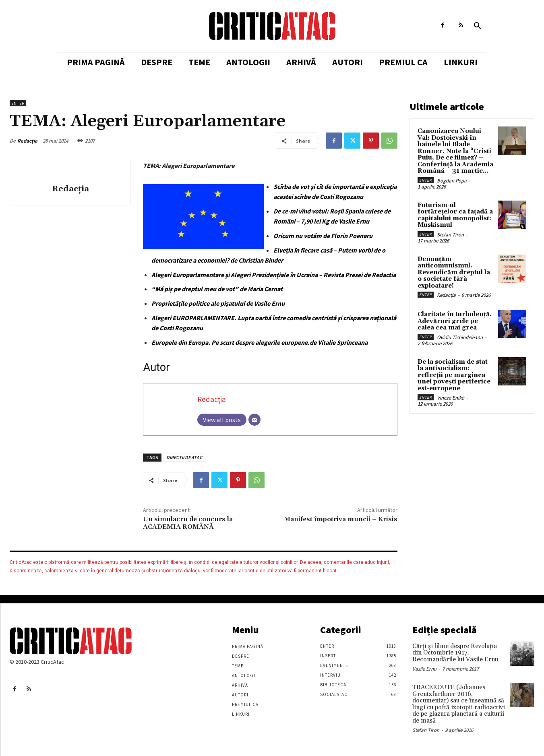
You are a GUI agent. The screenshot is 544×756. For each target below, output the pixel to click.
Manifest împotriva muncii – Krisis (341, 519)
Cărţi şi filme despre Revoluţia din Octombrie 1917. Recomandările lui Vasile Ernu (455, 653)
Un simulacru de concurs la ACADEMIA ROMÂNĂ (188, 523)
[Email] (254, 420)
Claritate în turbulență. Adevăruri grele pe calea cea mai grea (455, 321)
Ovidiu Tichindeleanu (460, 337)
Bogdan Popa (452, 181)
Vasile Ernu (424, 669)
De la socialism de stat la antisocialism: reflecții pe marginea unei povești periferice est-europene (454, 375)
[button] (478, 26)
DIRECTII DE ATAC (184, 457)
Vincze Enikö (451, 398)
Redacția (27, 141)
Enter (18, 103)
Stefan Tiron (450, 235)
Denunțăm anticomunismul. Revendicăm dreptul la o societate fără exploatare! (454, 272)
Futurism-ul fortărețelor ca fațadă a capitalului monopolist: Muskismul (455, 215)
